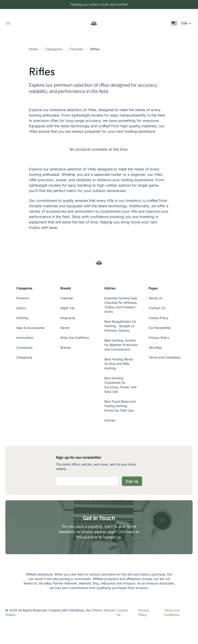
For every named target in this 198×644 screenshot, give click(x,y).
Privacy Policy (159, 338)
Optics (21, 308)
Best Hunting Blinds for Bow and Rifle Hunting (119, 364)
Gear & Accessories (30, 328)
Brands (66, 347)
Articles (110, 420)
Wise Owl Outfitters (75, 338)
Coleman (67, 298)
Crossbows (24, 347)
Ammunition (25, 338)
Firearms (77, 49)
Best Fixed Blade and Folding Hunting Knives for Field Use (120, 406)
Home (33, 49)
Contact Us (157, 308)
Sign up (132, 481)
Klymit (65, 328)
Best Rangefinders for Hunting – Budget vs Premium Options (120, 326)
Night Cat (67, 308)
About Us (155, 298)
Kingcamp (68, 318)
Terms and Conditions (165, 357)
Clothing (22, 318)
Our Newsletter (160, 328)
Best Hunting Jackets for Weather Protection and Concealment (121, 345)
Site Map (155, 347)
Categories (54, 49)
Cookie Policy (158, 318)
